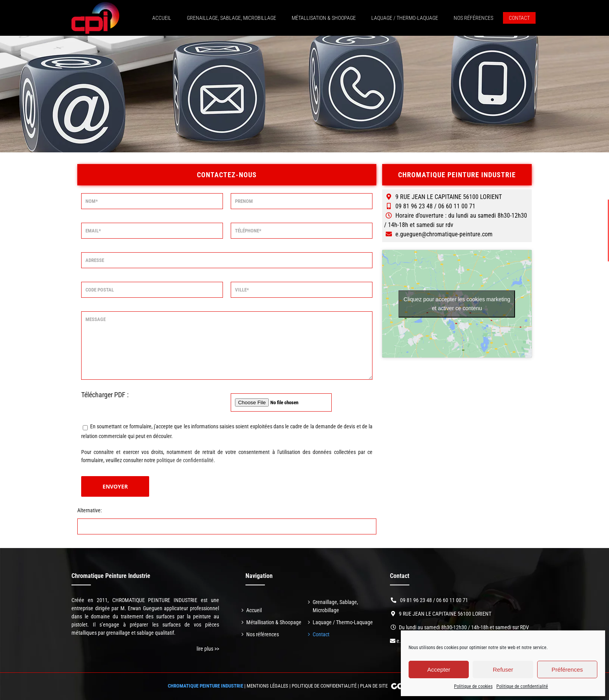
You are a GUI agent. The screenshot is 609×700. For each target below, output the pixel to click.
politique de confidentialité (185, 460)
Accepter (439, 669)
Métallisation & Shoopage (274, 622)
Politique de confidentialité (522, 686)
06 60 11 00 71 (452, 600)
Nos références (263, 634)
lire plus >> (208, 649)
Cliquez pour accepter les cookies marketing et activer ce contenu (457, 304)
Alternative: (90, 510)
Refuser (503, 669)
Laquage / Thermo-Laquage (343, 622)
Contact (321, 634)
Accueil (254, 610)
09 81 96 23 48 (416, 600)
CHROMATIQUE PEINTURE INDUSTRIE (205, 686)
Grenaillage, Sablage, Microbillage (335, 606)
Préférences (567, 669)
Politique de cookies (473, 686)
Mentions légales (267, 686)
